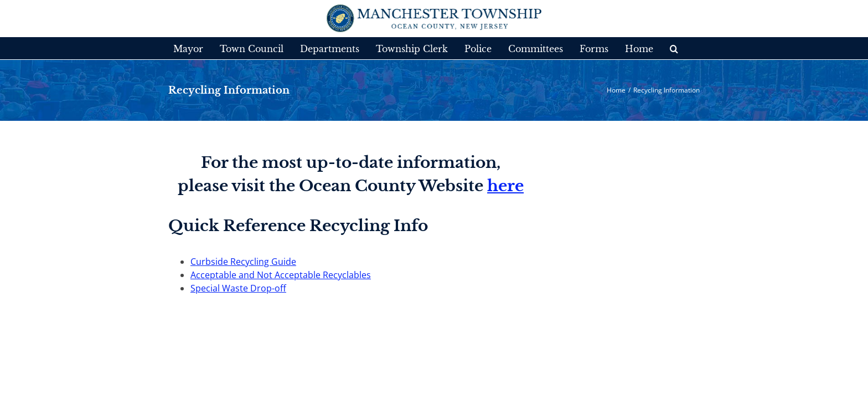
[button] (665, 48)
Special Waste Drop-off (238, 288)
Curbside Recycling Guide (243, 262)
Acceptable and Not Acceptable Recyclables (281, 275)
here (505, 186)
